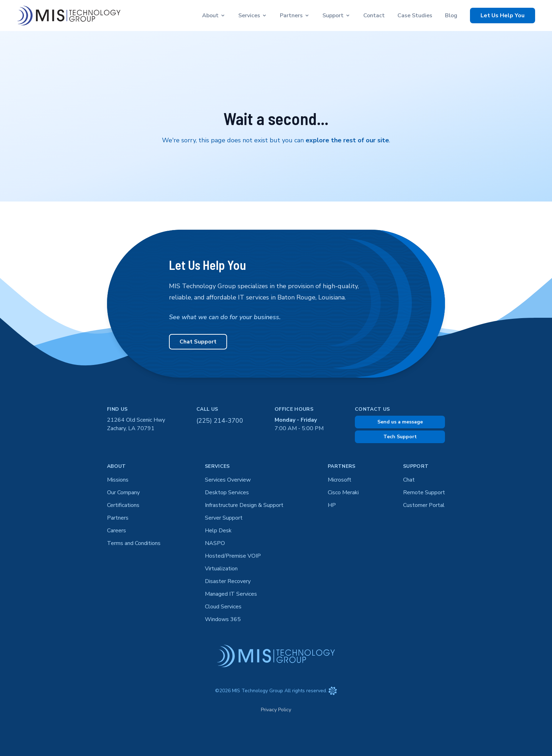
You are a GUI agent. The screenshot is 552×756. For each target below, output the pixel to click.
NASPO (215, 543)
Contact (374, 16)
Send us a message (400, 422)
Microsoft (340, 480)
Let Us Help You (503, 16)
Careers (117, 531)
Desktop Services (227, 492)
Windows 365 (223, 619)
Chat (409, 480)
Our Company (123, 492)
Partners (118, 518)
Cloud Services (223, 607)
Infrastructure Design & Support (244, 505)
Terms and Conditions (134, 543)
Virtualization (221, 569)
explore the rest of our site (347, 140)
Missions (118, 480)
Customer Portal (424, 505)
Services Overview (228, 480)
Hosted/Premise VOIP (233, 556)
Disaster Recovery (228, 581)
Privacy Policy (276, 710)
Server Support (224, 518)
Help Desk (218, 531)
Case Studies (415, 16)
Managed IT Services (231, 594)
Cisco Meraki (343, 492)
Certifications (123, 505)
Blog (451, 16)
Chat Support (198, 342)
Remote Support (424, 492)
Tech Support (400, 437)
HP (332, 505)
